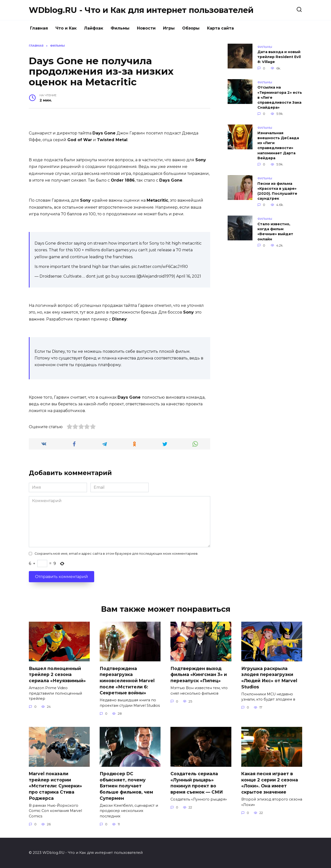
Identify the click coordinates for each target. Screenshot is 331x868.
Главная (39, 28)
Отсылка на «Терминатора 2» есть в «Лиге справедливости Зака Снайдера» (280, 98)
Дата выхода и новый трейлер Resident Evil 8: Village (279, 57)
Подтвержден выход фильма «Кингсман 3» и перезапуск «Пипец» (199, 674)
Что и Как (66, 28)
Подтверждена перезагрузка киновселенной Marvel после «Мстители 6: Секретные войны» (127, 680)
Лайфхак (94, 28)
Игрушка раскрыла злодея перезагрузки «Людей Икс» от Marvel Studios (269, 677)
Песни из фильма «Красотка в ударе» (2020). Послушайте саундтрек (277, 191)
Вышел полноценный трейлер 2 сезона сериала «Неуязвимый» (57, 674)
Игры (169, 28)
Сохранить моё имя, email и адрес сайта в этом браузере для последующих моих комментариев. (116, 554)
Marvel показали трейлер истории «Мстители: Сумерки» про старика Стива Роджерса (55, 786)
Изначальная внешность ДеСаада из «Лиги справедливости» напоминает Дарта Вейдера (278, 145)
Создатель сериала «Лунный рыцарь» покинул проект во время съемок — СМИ (197, 783)
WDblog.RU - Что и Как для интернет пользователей (141, 10)
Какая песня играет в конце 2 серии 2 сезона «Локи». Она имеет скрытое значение (270, 783)
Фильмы (120, 28)
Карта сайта (220, 28)
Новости (146, 28)
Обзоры (191, 28)
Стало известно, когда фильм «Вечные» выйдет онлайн (275, 231)
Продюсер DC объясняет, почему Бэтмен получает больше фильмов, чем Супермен (126, 786)
